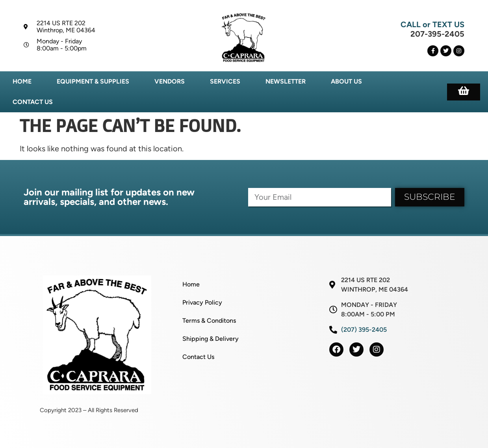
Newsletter (286, 81)
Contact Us (33, 102)
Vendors (170, 81)
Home (22, 81)
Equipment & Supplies (93, 81)
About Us (346, 81)
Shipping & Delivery (211, 339)
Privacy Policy (202, 302)
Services (225, 81)
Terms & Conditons (209, 321)
